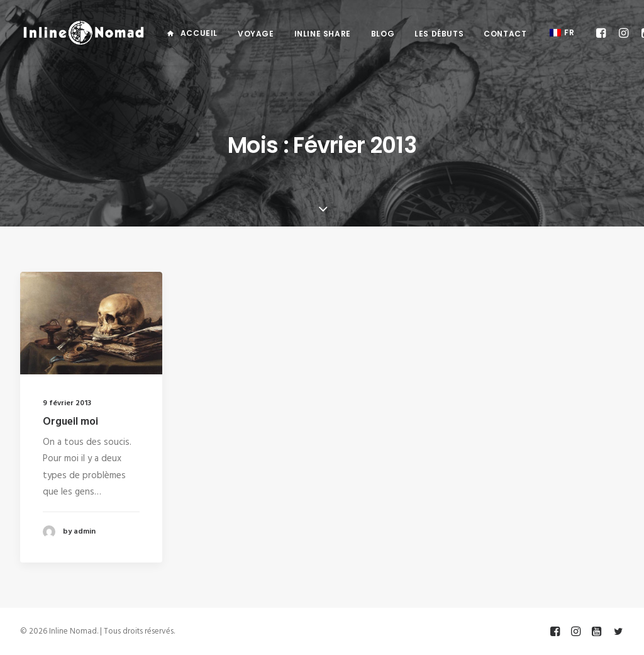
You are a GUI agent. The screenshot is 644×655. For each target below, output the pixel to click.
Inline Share (323, 34)
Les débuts (439, 34)
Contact (505, 34)
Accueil (199, 33)
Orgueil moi (70, 422)
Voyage (256, 34)
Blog (383, 34)
